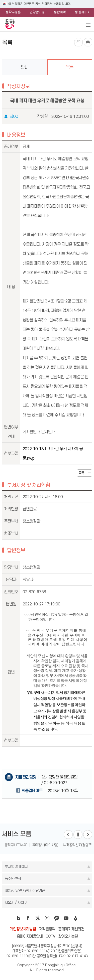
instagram (47, 918)
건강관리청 (37, 12)
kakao (57, 918)
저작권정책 (47, 929)
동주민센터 (13, 879)
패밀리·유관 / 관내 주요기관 (25, 891)
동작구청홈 (13, 12)
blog (19, 918)
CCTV (50, 936)
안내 (25, 67)
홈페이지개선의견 (71, 929)
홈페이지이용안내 (30, 936)
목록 (70, 67)
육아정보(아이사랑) (45, 845)
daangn (76, 918)
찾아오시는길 (68, 936)
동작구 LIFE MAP (16, 845)
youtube (66, 918)
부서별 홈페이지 (16, 867)
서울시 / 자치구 (16, 903)
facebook (28, 918)
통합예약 (60, 12)
